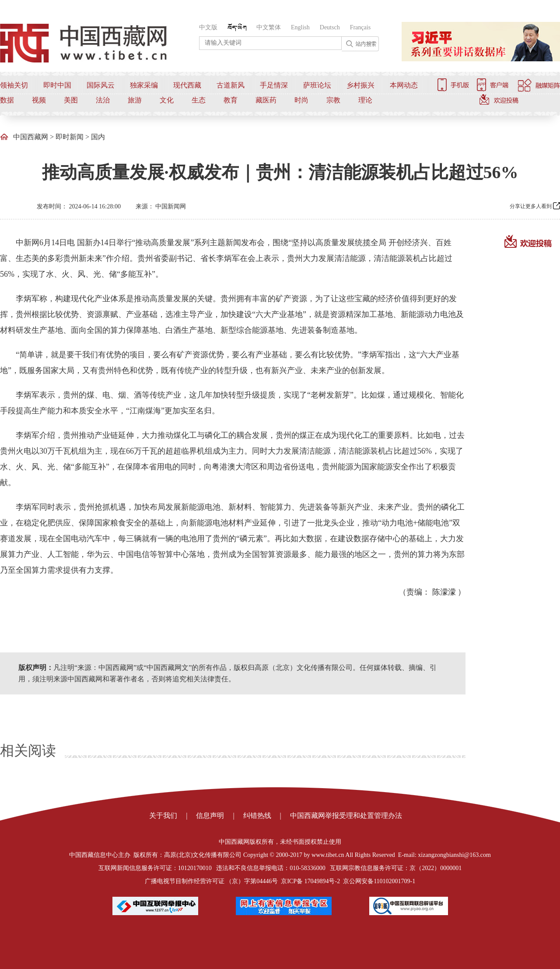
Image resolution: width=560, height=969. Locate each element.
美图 (71, 100)
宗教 (333, 100)
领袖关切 (14, 85)
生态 (199, 100)
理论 (365, 100)
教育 (231, 100)
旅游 (135, 100)
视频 (39, 100)
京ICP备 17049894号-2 (310, 881)
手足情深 (274, 85)
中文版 (208, 27)
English (300, 27)
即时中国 (57, 85)
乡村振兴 (360, 85)
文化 (167, 100)
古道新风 (231, 85)
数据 (7, 100)
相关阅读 (28, 751)
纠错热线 (257, 816)
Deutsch (330, 27)
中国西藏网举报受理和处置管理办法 (346, 816)
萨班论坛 (317, 85)
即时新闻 (70, 137)
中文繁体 (269, 27)
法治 (103, 100)
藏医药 (266, 100)
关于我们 (163, 816)
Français (360, 27)
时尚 (301, 100)
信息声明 (210, 816)
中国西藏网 (31, 137)
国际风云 (101, 85)
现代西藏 (187, 85)
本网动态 (404, 85)
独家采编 (144, 85)
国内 (98, 137)
